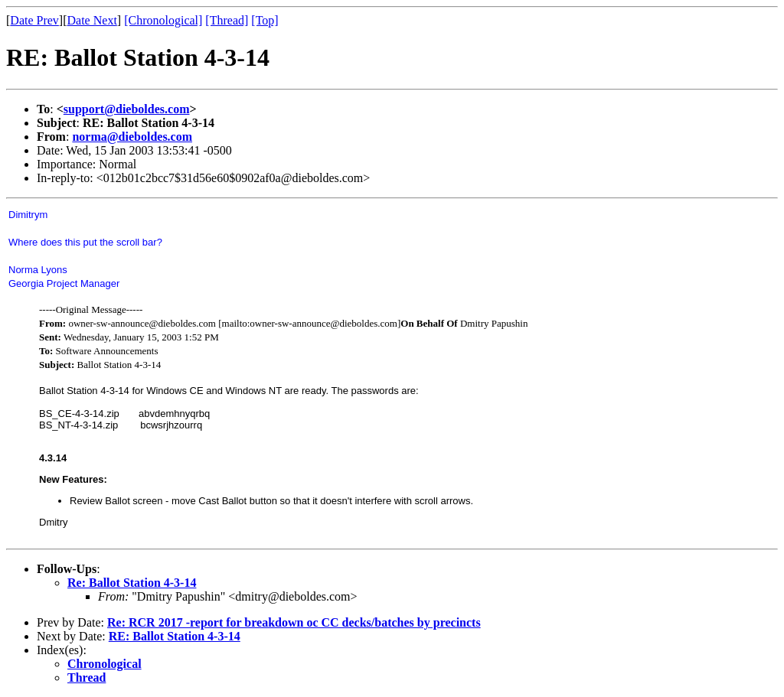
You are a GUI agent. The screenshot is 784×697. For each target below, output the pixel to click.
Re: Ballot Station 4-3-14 (132, 583)
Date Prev (34, 20)
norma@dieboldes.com (132, 137)
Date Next (92, 20)
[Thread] (227, 20)
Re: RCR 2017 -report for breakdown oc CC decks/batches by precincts (294, 622)
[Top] (265, 20)
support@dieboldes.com (127, 109)
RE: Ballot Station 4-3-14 (175, 636)
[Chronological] (163, 20)
